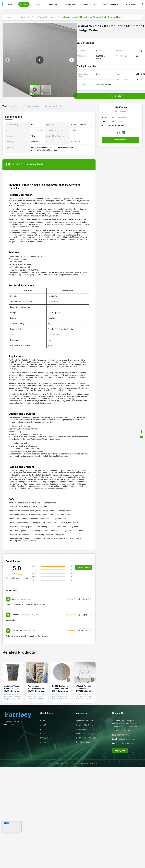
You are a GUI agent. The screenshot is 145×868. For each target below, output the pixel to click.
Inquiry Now (121, 140)
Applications (131, 4)
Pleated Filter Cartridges (86, 734)
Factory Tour (70, 4)
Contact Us (45, 734)
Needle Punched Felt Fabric (87, 729)
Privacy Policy (46, 738)
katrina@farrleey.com (120, 117)
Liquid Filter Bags (83, 742)
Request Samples (110, 4)
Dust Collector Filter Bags (86, 738)
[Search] (142, 4)
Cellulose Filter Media (85, 725)
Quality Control (89, 4)
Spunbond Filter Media (85, 721)
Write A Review (84, 567)
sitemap (43, 742)
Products (24, 4)
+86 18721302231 (119, 121)
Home (10, 4)
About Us (53, 4)
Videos (38, 4)
